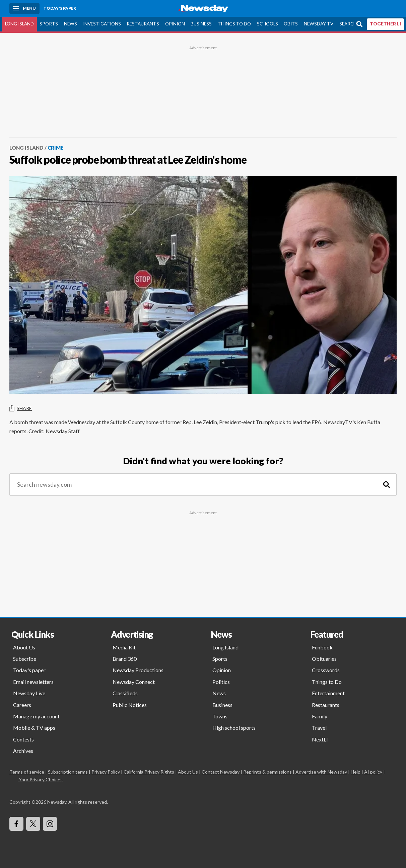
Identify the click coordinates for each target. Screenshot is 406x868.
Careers (22, 705)
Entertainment (328, 693)
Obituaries (324, 659)
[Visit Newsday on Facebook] (16, 824)
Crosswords (326, 670)
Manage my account (36, 716)
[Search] (387, 485)
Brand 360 (125, 659)
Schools (267, 24)
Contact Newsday (221, 772)
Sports (49, 24)
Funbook (322, 647)
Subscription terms (68, 772)
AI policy (373, 772)
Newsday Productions (138, 670)
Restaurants (143, 24)
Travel (319, 728)
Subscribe (25, 659)
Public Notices (130, 705)
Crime (56, 148)
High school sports (234, 728)
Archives (23, 751)
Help (356, 772)
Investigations (102, 24)
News (71, 24)
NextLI (320, 739)
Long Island (19, 24)
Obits (291, 24)
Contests (23, 739)
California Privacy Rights (149, 772)
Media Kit (124, 647)
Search (348, 24)
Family (320, 716)
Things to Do (234, 24)
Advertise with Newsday (321, 772)
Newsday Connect (134, 682)
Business (201, 24)
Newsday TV (319, 24)
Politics (221, 682)
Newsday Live (29, 693)
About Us (24, 647)
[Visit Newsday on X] (33, 824)
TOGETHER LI (385, 24)
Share (21, 408)
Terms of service (27, 772)
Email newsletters (33, 682)
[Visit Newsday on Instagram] (50, 824)
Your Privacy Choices (40, 779)
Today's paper (29, 670)
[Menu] (24, 8)
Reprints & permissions (267, 772)
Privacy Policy (106, 772)
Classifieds (125, 693)
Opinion (175, 24)
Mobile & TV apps (34, 728)
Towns (220, 716)
